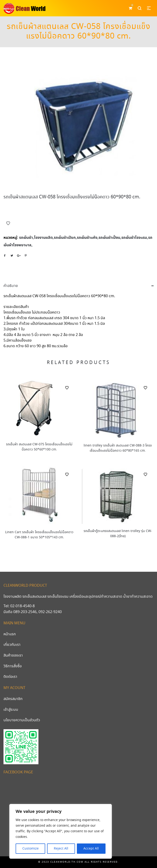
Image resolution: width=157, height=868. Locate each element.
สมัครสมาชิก (13, 699)
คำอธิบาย (11, 286)
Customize (31, 849)
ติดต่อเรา (10, 677)
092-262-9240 (50, 612)
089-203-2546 (25, 612)
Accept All (91, 849)
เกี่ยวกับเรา (12, 645)
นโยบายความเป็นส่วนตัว (22, 720)
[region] (61, 831)
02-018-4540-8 (22, 606)
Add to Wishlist (8, 223)
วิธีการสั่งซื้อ (13, 666)
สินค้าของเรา (13, 655)
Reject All (61, 849)
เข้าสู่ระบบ (11, 710)
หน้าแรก (10, 634)
